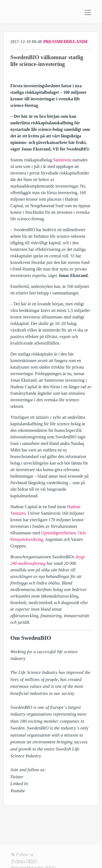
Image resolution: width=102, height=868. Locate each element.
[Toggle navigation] (88, 13)
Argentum (54, 539)
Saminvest (62, 160)
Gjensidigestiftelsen (58, 533)
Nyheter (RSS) (24, 861)
